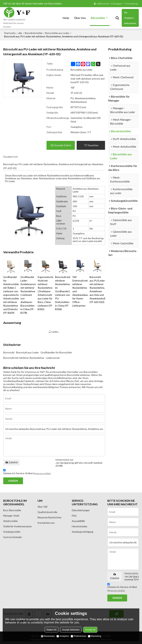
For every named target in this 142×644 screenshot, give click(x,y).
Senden (13, 481)
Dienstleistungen (81, 510)
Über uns (80, 18)
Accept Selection (71, 630)
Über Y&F (43, 507)
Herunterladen (80, 526)
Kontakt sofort (63, 145)
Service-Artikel (43, 473)
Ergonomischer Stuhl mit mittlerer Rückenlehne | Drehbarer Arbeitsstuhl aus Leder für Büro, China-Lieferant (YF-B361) (45, 293)
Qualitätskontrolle (47, 512)
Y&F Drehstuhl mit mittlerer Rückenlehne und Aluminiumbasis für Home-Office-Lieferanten (80, 291)
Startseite (10, 33)
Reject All (52, 630)
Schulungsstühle (12, 532)
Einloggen (117, 3)
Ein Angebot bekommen (130, 18)
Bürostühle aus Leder (57, 33)
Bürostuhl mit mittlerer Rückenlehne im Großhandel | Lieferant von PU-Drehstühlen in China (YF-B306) (63, 293)
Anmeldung (131, 3)
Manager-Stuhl (11, 516)
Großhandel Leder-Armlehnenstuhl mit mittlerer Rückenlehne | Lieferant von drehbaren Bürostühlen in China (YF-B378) (28, 295)
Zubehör (11, 462)
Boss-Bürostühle (12, 510)
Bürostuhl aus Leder (27, 352)
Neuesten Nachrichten (50, 517)
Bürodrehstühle (34, 33)
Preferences (78, 636)
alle (20, 33)
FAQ (74, 516)
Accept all (90, 630)
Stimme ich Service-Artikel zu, (27, 472)
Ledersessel (53, 358)
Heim (66, 18)
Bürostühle (98, 18)
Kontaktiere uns (46, 523)
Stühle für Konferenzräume (18, 526)
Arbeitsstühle (11, 521)
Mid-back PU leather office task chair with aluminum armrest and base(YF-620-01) (88, 79)
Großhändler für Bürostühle (56, 352)
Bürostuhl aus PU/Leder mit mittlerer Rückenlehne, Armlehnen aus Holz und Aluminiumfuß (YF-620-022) (97, 289)
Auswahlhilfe (79, 521)
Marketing (95, 636)
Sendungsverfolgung (83, 532)
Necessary (48, 636)
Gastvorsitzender (13, 537)
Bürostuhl (9, 352)
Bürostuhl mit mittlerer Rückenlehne (24, 358)
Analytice (63, 636)
